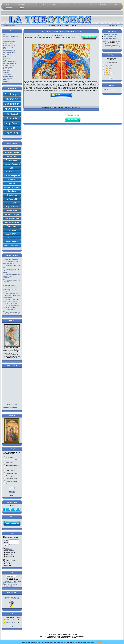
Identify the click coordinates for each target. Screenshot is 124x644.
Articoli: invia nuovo (9, 42)
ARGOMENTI (22, 5)
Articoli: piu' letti (8, 43)
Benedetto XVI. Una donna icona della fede (12, 296)
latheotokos (77, 107)
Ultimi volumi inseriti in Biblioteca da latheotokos (110, 37)
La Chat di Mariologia (10, 63)
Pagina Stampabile (111, 90)
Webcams (6, 82)
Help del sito (7, 60)
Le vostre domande (9, 65)
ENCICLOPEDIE (40, 5)
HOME (8, 5)
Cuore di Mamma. (10, 310)
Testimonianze (8, 78)
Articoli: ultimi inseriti (9, 45)
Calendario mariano (9, 51)
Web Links (6, 80)
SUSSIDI (103, 5)
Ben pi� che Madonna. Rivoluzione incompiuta (11, 307)
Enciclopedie (7, 54)
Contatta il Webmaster (11, 584)
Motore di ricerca (8, 69)
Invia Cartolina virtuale (10, 62)
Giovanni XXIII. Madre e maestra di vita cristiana (11, 300)
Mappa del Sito (9, 586)
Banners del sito (8, 47)
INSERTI (89, 5)
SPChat (12, 627)
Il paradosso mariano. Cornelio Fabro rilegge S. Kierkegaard (10, 289)
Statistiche (6, 73)
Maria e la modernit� (11, 293)
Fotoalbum (7, 58)
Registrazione (11, 26)
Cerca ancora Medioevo (110, 35)
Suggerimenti (7, 74)
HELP (22, 8)
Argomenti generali (9, 38)
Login (4, 26)
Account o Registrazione (10, 36)
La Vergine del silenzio (12, 259)
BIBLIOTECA (57, 5)
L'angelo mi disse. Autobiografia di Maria (9, 285)
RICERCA (9, 8)
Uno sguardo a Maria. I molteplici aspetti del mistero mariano (11, 271)
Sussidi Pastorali (8, 76)
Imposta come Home (10, 583)
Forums (6, 56)
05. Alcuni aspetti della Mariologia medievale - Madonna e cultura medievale (112, 45)
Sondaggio (7, 71)
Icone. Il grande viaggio (12, 303)
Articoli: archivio (8, 40)
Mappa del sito (8, 67)
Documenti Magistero (10, 53)
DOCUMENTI (74, 5)
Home (5, 34)
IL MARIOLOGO (10, 619)
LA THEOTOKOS (10, 623)
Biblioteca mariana (9, 49)
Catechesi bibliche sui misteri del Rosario (10, 262)
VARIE (116, 5)
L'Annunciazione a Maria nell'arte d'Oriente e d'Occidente (11, 276)
